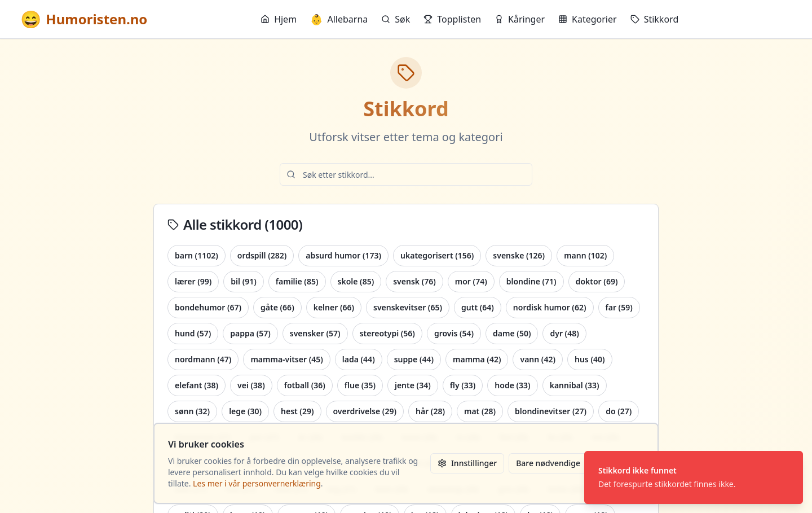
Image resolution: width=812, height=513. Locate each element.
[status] (694, 477)
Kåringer (520, 19)
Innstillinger (467, 463)
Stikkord (655, 19)
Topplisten (452, 19)
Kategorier (588, 19)
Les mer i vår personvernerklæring (257, 483)
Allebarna (339, 19)
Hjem (279, 19)
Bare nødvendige (548, 463)
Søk (396, 19)
